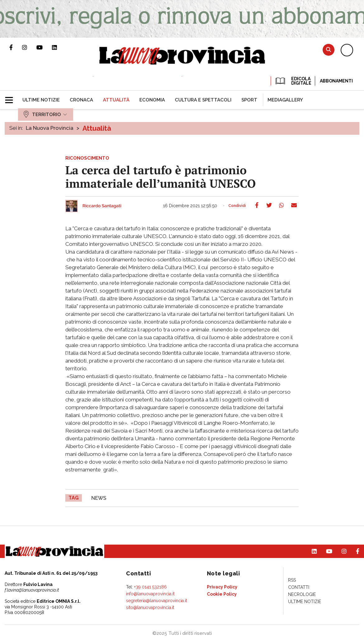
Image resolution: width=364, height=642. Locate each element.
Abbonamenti (336, 81)
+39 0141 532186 (150, 587)
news (99, 498)
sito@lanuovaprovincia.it (150, 607)
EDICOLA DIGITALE (293, 81)
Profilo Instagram (29, 47)
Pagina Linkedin (59, 47)
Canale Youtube (44, 47)
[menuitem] (41, 100)
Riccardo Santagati (102, 206)
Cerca (329, 50)
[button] (11, 97)
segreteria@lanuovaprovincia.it (156, 601)
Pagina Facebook (16, 47)
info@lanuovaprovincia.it (150, 594)
